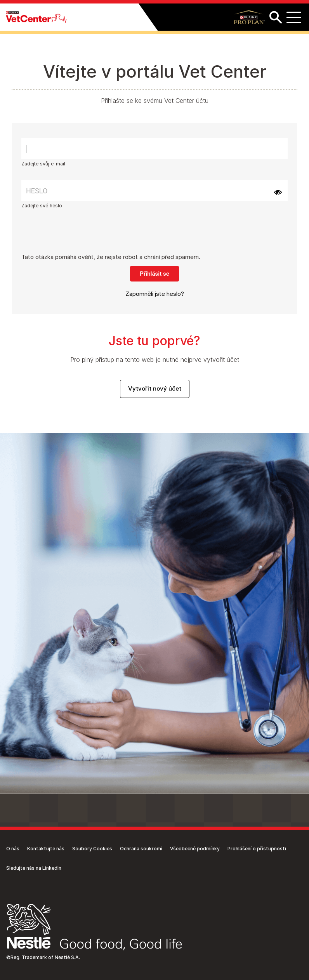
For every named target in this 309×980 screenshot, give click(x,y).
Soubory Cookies (92, 849)
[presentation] (80, 237)
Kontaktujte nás (46, 849)
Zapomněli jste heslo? (155, 294)
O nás (13, 849)
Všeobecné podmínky (195, 849)
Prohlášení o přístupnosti (257, 849)
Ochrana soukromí (141, 849)
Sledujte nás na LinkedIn (34, 868)
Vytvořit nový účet (155, 388)
